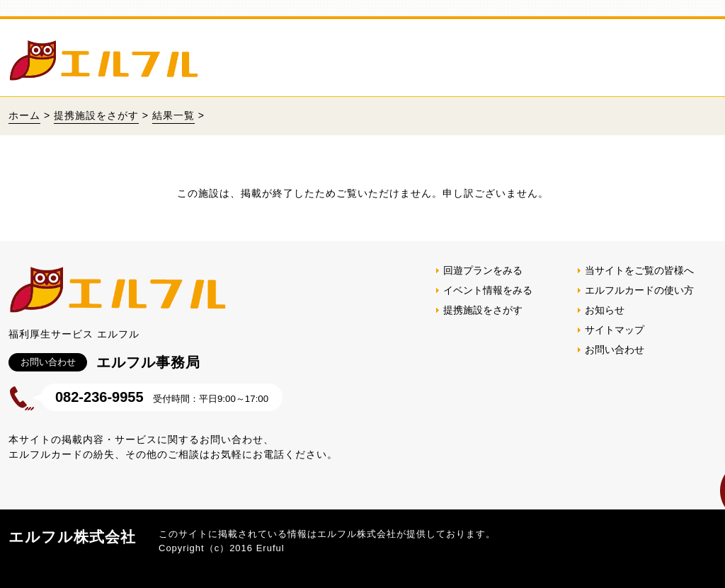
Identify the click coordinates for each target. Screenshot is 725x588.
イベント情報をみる (488, 290)
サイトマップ (615, 330)
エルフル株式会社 (72, 537)
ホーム (24, 115)
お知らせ (605, 310)
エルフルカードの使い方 (639, 290)
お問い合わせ (615, 350)
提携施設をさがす (96, 115)
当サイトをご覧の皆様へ (639, 270)
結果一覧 (173, 115)
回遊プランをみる (483, 270)
